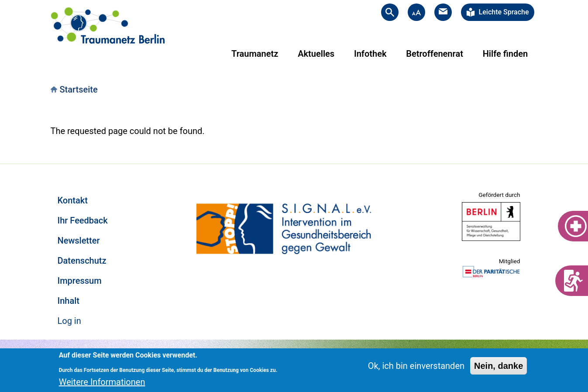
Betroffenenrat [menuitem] (435, 54)
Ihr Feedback (83, 220)
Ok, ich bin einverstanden (416, 366)
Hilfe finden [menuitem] (505, 54)
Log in (69, 321)
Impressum (80, 281)
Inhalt (69, 301)
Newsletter (79, 241)
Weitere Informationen (102, 382)
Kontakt (73, 200)
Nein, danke (499, 366)
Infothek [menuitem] (370, 54)
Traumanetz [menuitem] (255, 54)
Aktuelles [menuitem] (316, 54)
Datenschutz (82, 261)
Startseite (79, 89)
